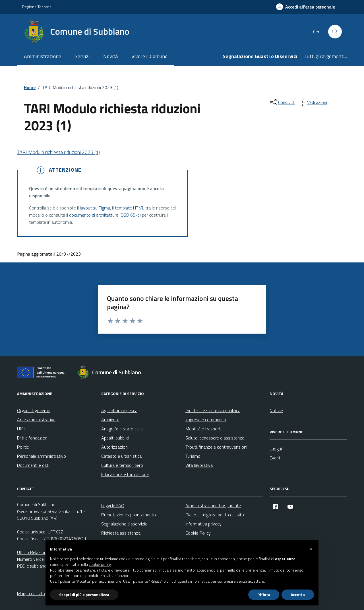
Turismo (193, 456)
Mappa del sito (31, 593)
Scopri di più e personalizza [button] (84, 594)
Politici (23, 447)
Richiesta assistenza (121, 533)
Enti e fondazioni (33, 438)
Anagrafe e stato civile (122, 429)
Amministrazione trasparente (213, 506)
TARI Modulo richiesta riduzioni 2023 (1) (58, 152)
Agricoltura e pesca (119, 410)
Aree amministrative (36, 420)
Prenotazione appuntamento (129, 515)
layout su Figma (95, 208)
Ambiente (110, 420)
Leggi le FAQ (113, 506)
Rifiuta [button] (264, 594)
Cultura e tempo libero (122, 465)
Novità (110, 56)
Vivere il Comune (149, 56)
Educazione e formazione (125, 474)
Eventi (275, 458)
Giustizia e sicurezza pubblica (213, 410)
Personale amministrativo (42, 456)
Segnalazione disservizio (124, 524)
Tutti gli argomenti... (326, 56)
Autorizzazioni (115, 447)
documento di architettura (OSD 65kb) (105, 215)
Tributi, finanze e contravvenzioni (216, 447)
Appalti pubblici (115, 438)
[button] (311, 549)
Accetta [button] (298, 594)
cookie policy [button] (100, 564)
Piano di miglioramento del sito (215, 515)
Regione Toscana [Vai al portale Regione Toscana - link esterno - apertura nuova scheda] (37, 7)
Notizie (276, 410)
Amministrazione (43, 56)
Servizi (82, 56)
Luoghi (276, 449)
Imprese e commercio (206, 420)
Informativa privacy (203, 524)
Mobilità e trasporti (203, 429)
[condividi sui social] (282, 102)
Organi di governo (34, 410)
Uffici (22, 429)
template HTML (130, 208)
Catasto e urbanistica (121, 456)
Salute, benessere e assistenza (215, 438)
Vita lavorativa (199, 465)
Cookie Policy (198, 533)
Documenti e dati (33, 465)
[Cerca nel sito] (335, 32)
